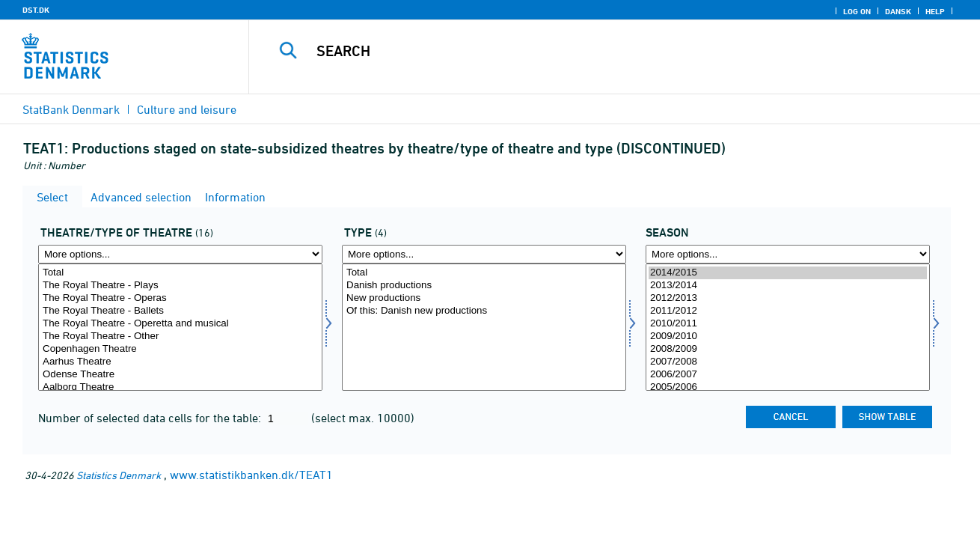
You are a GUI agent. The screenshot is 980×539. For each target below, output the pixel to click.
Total (180, 273)
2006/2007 (788, 375)
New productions (484, 298)
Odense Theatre (180, 375)
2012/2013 (788, 298)
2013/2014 (788, 286)
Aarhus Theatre (180, 362)
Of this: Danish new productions (484, 311)
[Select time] (788, 327)
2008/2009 (788, 349)
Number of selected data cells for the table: (151, 418)
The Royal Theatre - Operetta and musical (180, 324)
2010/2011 (788, 324)
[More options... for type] (484, 254)
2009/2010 (788, 337)
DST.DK (36, 10)
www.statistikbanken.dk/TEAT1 (251, 475)
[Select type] (484, 327)
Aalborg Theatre (180, 387)
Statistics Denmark (119, 475)
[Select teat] (180, 327)
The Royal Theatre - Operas (180, 298)
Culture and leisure (187, 109)
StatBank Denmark (71, 109)
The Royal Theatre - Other (180, 337)
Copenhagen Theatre (180, 349)
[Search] (599, 51)
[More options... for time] (788, 254)
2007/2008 (788, 362)
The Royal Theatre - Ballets (180, 311)
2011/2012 (788, 311)
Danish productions (484, 286)
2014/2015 (788, 273)
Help (935, 11)
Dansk (898, 11)
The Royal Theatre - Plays (180, 286)
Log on (857, 11)
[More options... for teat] (180, 254)
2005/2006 (788, 387)
